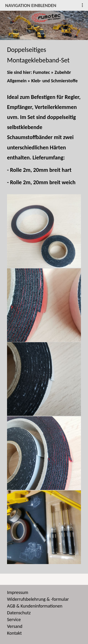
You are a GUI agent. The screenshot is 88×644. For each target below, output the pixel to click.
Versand (15, 626)
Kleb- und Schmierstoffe (54, 81)
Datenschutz (19, 613)
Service (14, 619)
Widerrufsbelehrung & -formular (38, 599)
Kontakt (14, 633)
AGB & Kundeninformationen (35, 606)
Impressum (18, 592)
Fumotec (42, 72)
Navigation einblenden (31, 5)
